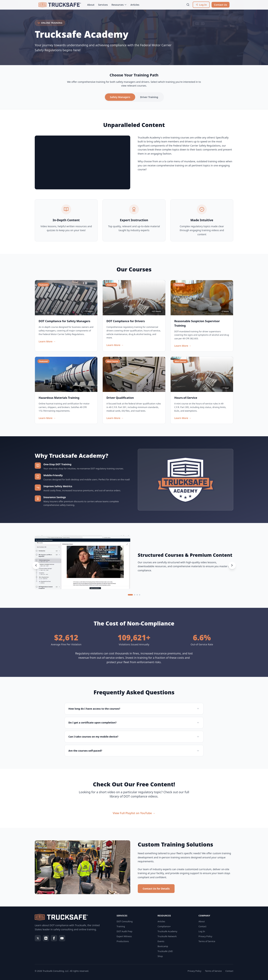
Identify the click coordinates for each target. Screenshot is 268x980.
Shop (160, 956)
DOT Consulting (125, 921)
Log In (202, 931)
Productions (123, 941)
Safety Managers (120, 97)
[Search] (188, 5)
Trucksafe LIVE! (165, 951)
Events (161, 941)
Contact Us (221, 5)
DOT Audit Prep (125, 931)
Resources (119, 5)
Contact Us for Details (156, 888)
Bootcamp (163, 946)
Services (103, 5)
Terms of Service (207, 941)
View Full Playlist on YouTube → (134, 813)
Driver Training (149, 97)
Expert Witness (124, 936)
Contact (202, 926)
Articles (135, 5)
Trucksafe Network (167, 936)
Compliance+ (164, 926)
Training (121, 926)
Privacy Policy (205, 936)
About (91, 5)
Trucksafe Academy (167, 931)
